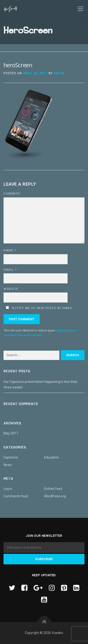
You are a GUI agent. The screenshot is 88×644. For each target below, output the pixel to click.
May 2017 (11, 433)
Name (10, 250)
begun (59, 73)
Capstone (11, 457)
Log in (8, 489)
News (8, 465)
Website (11, 289)
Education (52, 457)
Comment (12, 194)
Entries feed (53, 489)
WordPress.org (55, 496)
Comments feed (16, 496)
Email (10, 270)
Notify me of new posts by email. (43, 308)
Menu (80, 9)
